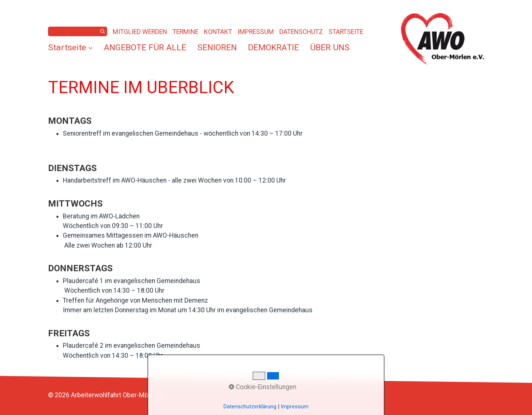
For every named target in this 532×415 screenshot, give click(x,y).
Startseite (70, 47)
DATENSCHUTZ (301, 32)
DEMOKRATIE (273, 47)
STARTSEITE (346, 32)
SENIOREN (217, 47)
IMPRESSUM (256, 32)
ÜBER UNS (330, 47)
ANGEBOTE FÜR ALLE (145, 47)
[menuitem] (73, 48)
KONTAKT (218, 32)
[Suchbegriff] (78, 31)
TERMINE (185, 32)
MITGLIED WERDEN (140, 32)
